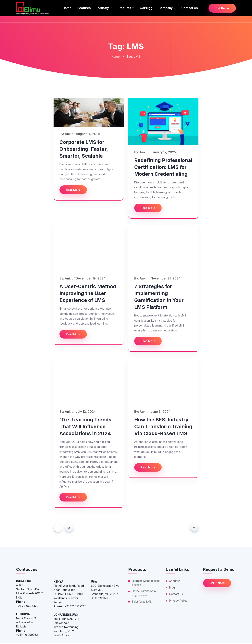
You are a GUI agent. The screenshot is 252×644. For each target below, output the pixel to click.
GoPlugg (146, 8)
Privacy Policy (178, 601)
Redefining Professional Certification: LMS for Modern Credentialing (163, 167)
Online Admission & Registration (144, 594)
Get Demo (222, 8)
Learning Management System (146, 584)
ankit (69, 134)
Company (166, 8)
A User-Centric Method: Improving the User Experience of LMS (89, 294)
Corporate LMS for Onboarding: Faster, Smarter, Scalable (84, 149)
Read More (74, 190)
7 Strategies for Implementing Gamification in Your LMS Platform (159, 297)
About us (175, 582)
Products (124, 8)
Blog (172, 588)
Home (67, 8)
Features (84, 8)
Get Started (218, 584)
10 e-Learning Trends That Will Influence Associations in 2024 (85, 427)
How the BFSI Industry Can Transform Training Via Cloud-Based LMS (163, 427)
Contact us (190, 8)
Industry (103, 8)
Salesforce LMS (142, 603)
